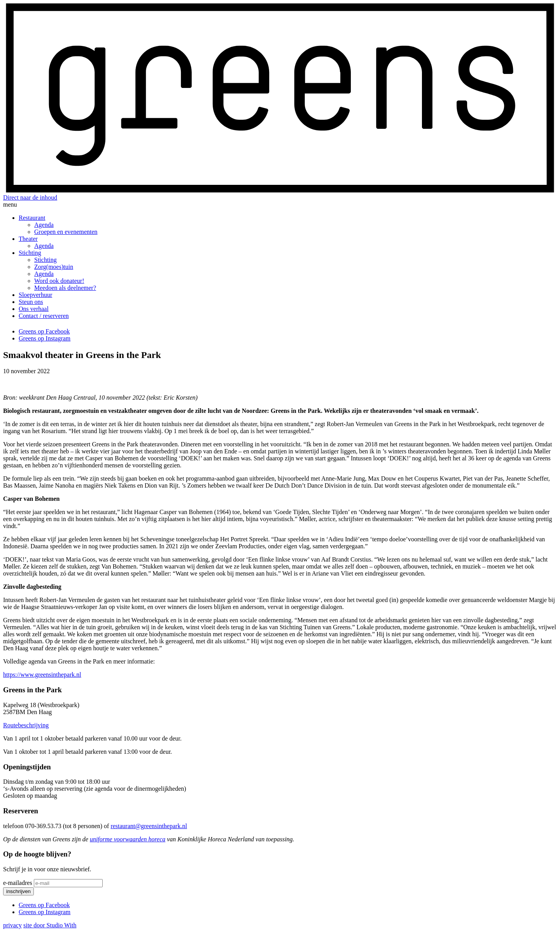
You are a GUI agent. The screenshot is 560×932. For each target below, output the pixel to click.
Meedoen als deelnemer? (65, 288)
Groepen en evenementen (66, 232)
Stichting (30, 253)
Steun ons (31, 302)
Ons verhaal (34, 309)
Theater (28, 239)
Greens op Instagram (45, 338)
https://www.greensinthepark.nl (42, 675)
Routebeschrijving (26, 725)
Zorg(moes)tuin (54, 267)
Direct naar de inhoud (30, 197)
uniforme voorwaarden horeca (128, 839)
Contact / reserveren (44, 316)
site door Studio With (50, 925)
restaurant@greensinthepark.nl (149, 826)
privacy (12, 925)
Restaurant (32, 218)
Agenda (44, 225)
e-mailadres (18, 883)
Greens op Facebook (44, 331)
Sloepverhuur (35, 295)
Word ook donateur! (59, 281)
